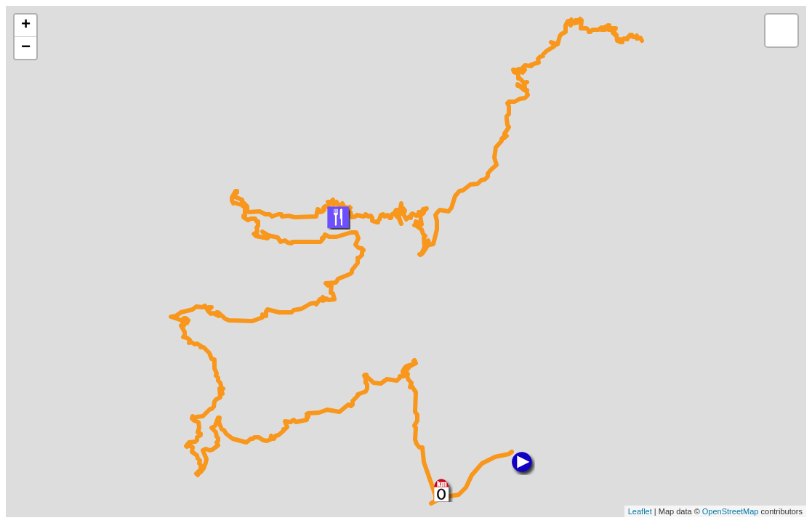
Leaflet (640, 511)
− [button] (26, 48)
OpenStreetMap (731, 511)
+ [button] (26, 25)
